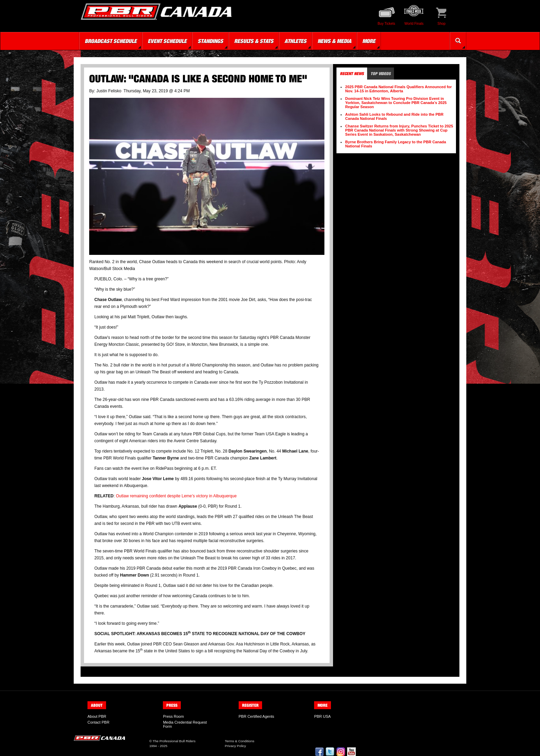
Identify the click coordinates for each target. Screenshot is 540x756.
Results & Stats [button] (254, 41)
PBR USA (322, 716)
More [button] (369, 41)
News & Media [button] (334, 41)
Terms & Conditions (240, 741)
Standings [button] (210, 41)
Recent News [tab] (352, 74)
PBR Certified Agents (256, 716)
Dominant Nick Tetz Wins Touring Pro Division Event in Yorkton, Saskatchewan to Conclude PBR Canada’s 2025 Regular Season (396, 103)
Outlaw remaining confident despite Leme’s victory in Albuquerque (176, 496)
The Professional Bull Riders (174, 741)
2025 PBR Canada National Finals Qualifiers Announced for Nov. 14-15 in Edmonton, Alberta (398, 89)
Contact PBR (98, 722)
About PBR (97, 716)
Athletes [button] (295, 41)
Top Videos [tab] (381, 74)
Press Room (173, 716)
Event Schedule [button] (167, 41)
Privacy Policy (235, 746)
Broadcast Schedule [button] (111, 41)
